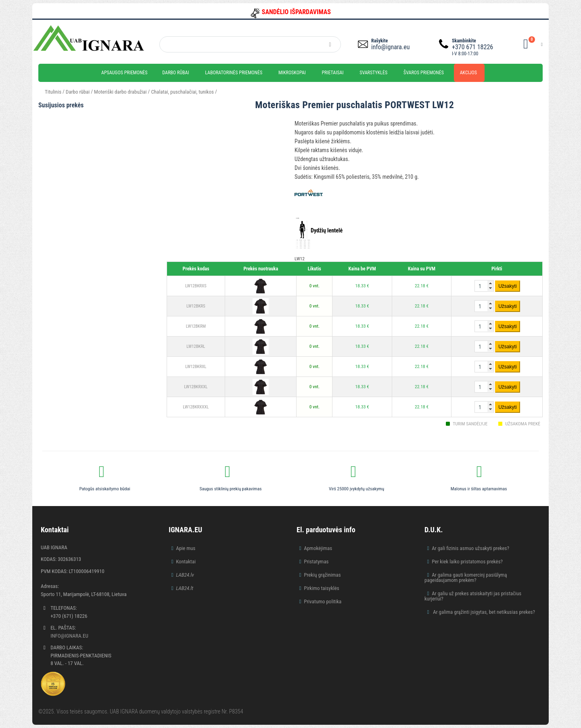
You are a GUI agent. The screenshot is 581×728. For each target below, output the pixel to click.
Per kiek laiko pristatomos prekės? (467, 562)
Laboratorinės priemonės (234, 73)
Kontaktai (186, 562)
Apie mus (186, 548)
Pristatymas (316, 562)
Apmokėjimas (318, 548)
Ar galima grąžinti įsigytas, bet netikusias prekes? (483, 612)
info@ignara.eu (390, 47)
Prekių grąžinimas (322, 575)
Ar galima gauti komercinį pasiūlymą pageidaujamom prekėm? (466, 577)
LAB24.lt (185, 588)
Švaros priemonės (424, 73)
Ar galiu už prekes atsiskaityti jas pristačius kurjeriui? (473, 596)
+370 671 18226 (472, 47)
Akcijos (468, 73)
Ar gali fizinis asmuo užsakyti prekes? (470, 548)
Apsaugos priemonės (124, 73)
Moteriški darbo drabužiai (120, 92)
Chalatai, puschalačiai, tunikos (182, 92)
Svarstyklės (373, 73)
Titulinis (53, 92)
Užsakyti (507, 286)
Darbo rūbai (176, 73)
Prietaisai (332, 73)
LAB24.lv (185, 575)
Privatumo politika (323, 601)
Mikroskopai (292, 73)
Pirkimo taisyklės (322, 588)
